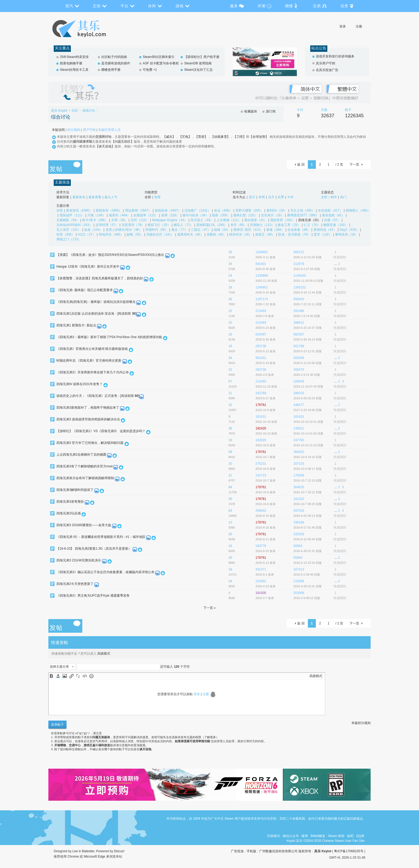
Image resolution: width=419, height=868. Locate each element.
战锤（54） (222, 230)
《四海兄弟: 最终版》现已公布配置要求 (85, 290)
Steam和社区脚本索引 (159, 57)
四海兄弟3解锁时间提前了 (75, 490)
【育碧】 (201, 137)
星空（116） (323, 234)
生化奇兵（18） (272, 215)
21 (230, 393)
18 (230, 287)
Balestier (88, 851)
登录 (343, 26)
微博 (305, 836)
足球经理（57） (107, 225)
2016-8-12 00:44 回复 (308, 539)
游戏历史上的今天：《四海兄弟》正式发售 (87, 396)
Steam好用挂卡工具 (74, 70)
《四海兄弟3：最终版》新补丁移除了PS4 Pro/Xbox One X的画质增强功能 (109, 337)
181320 (299, 499)
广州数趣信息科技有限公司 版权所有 (285, 851)
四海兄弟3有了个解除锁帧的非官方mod (84, 466)
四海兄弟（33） (310, 220)
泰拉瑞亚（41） (256, 220)
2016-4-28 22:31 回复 (308, 586)
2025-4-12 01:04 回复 (308, 257)
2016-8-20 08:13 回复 (308, 516)
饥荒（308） (65, 234)
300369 (299, 358)
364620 (299, 452)
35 (230, 499)
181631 (261, 417)
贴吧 (350, 836)
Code (85, 676)
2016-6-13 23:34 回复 (308, 563)
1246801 (262, 252)
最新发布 (79, 197)
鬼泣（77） (179, 230)
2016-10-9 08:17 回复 (308, 469)
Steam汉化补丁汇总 (198, 70)
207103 (299, 464)
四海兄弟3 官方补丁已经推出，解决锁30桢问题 (90, 443)
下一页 (354, 165)
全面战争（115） (146, 215)
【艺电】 (185, 137)
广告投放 (237, 851)
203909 (299, 593)
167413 (299, 569)
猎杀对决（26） (241, 234)
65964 (298, 546)
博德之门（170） (69, 239)
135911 (299, 428)
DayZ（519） (349, 230)
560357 (299, 334)
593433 (299, 299)
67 (230, 381)
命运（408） (223, 210)
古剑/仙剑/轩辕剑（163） (74, 225)
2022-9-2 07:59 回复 (307, 269)
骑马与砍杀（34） (195, 215)
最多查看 (95, 197)
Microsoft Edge (95, 857)
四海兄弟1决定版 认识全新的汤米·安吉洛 (85, 314)
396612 (299, 323)
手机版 (251, 851)
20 (230, 464)
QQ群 (360, 836)
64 (230, 511)
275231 (261, 464)
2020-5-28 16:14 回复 (308, 339)
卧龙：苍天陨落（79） (294, 234)
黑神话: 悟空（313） (248, 230)
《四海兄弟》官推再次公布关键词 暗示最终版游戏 (92, 349)
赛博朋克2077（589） (303, 215)
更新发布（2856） (109, 210)
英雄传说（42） (325, 230)
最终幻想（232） (246, 215)
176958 (299, 475)
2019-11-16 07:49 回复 (308, 386)
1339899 (262, 276)
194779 (261, 546)
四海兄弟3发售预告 (70, 502)
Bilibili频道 (318, 836)
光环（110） (140, 220)
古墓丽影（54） (68, 220)
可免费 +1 (150, 70)
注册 (359, 26)
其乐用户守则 (325, 63)
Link (71, 676)
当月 (271, 197)
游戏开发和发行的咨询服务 (335, 56)
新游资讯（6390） (79, 210)
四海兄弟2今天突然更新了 (75, 584)
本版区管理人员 (109, 130)
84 (230, 487)
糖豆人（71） (183, 225)
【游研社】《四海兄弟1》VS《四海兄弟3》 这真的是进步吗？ (101, 431)
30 (230, 299)
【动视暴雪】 (220, 137)
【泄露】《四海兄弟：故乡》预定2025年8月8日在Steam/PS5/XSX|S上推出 (110, 255)
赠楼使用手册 (111, 70)
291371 (261, 569)
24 (230, 276)
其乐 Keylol (59, 111)
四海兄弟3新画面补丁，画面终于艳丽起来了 (88, 408)
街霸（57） (332, 220)
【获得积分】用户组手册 (202, 57)
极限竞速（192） (336, 225)
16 (230, 252)
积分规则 (74, 130)
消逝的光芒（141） (160, 234)
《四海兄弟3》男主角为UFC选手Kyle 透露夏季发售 (93, 596)
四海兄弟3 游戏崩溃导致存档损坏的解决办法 (88, 419)
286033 (299, 393)
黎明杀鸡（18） (346, 234)
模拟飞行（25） (159, 225)
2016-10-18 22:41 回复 (308, 422)
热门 (343, 197)
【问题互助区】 (123, 142)
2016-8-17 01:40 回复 (308, 527)
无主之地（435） (302, 210)
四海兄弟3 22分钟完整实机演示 (79, 560)
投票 (157, 197)
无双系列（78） (133, 225)
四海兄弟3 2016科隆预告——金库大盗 (84, 525)
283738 (261, 346)
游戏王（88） (265, 234)
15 (230, 370)
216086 (299, 581)
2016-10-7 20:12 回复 (308, 492)
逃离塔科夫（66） (190, 234)
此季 (281, 197)
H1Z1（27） (87, 234)
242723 (261, 475)
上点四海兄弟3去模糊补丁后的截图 (81, 455)
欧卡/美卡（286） (95, 220)
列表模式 (274, 836)
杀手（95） (238, 225)
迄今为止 (239, 197)
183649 (299, 381)
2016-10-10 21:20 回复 (308, 445)
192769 (261, 393)
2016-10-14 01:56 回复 (308, 433)
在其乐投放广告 (327, 70)
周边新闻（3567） (138, 210)
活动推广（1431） (198, 210)
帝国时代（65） (157, 230)
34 (230, 264)
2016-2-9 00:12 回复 (307, 598)
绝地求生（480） (111, 234)
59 (230, 452)
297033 (299, 511)
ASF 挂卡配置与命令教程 (161, 63)
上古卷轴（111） (229, 220)
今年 (290, 197)
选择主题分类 (59, 667)
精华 (334, 197)
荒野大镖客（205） (249, 210)
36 (230, 428)
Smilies (91, 676)
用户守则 (89, 130)
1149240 (300, 276)
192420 (261, 428)
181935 (261, 593)
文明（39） (119, 220)
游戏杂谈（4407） (168, 210)
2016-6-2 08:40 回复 (307, 574)
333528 (299, 534)
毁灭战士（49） (202, 220)
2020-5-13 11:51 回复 (308, 351)
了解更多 (210, 737)
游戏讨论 (89, 111)
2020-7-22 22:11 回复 (308, 304)
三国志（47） (201, 230)
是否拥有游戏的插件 (116, 63)
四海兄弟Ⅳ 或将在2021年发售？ (79, 384)
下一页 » (210, 608)
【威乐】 (169, 137)
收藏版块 (251, 111)
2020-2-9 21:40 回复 (307, 375)
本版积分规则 (361, 723)
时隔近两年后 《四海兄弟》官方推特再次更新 (89, 361)
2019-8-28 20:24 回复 (308, 398)
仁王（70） (312, 225)
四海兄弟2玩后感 (69, 513)
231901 (261, 581)
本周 (262, 197)
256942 (261, 511)
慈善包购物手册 (71, 63)
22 (230, 311)
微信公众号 (291, 836)
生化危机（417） (330, 210)
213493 (261, 311)
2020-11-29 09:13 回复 (308, 281)
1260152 (300, 287)
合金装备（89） (299, 230)
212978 (299, 264)
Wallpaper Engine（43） (170, 220)
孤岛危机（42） (333, 215)
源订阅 (271, 111)
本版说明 (58, 130)
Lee (75, 851)
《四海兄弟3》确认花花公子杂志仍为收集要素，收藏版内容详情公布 (105, 572)
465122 (299, 252)
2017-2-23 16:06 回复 (308, 410)
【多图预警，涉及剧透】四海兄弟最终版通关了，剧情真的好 (100, 278)
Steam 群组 (336, 836)
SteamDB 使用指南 (198, 63)
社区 (75, 111)
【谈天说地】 (105, 146)
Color (58, 676)
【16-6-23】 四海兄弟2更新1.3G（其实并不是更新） (94, 549)
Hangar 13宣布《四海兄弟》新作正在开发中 (88, 267)
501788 (299, 346)
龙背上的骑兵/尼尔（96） (124, 230)
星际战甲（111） (72, 215)
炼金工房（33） (289, 225)
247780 (299, 440)
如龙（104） (93, 230)
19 (230, 440)
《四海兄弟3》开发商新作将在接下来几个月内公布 (93, 372)
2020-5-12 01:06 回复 (308, 363)
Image (65, 676)
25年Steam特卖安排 (74, 57)
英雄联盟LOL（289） (212, 225)
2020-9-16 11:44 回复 (308, 292)
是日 (252, 197)
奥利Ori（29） (277, 210)
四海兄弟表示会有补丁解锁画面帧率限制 (85, 478)
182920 (261, 440)
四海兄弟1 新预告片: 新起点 (76, 325)
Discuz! (119, 851)
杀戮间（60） (216, 234)
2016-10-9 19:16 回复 (308, 457)
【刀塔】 (240, 137)
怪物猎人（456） (358, 210)
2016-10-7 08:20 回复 (308, 504)
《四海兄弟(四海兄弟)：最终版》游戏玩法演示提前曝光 (96, 302)
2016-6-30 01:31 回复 (308, 551)
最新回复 (63, 197)
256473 (299, 370)
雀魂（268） (275, 230)
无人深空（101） (69, 230)
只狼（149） (96, 215)
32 (230, 405)
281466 (299, 311)
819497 (261, 334)
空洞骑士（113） (262, 225)
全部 (148, 197)
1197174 (262, 299)
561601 (261, 264)
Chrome (73, 857)
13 (230, 522)
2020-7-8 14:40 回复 (307, 316)
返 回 (301, 165)
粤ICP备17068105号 (349, 851)
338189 (299, 522)
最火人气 (111, 197)
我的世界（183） (282, 220)
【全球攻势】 (259, 137)
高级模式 (104, 654)
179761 (261, 405)
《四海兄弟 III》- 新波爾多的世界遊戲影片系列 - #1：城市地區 (101, 537)
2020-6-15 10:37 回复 (308, 328)
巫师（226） (170, 215)
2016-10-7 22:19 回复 (308, 480)
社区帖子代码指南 (114, 57)
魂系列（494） (119, 215)
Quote (78, 676)
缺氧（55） (135, 234)
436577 (299, 405)
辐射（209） (221, 215)
